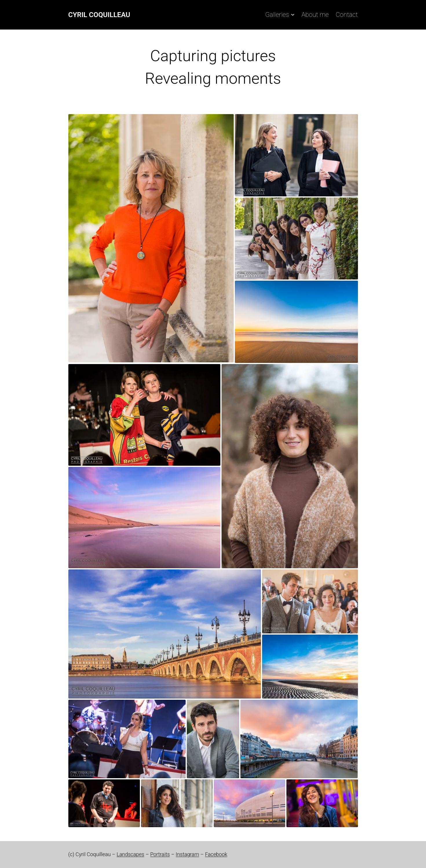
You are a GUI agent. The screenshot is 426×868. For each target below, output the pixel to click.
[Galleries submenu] (293, 15)
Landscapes (130, 854)
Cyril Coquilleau (99, 15)
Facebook (216, 854)
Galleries (277, 14)
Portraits (160, 854)
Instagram (188, 854)
